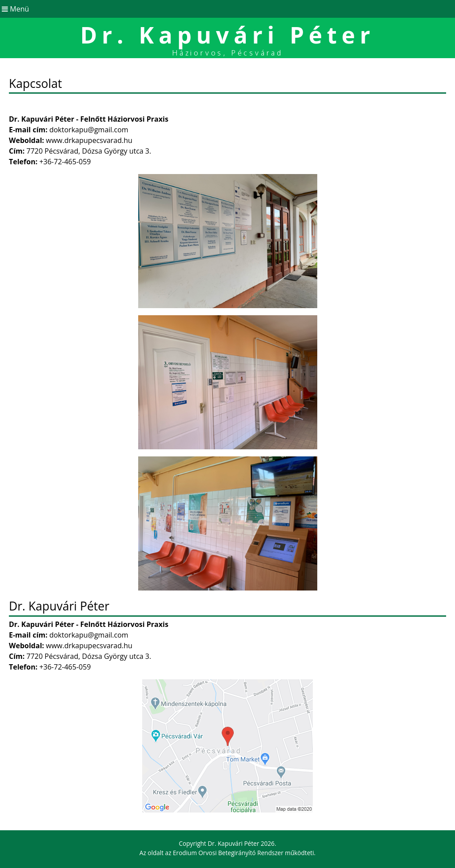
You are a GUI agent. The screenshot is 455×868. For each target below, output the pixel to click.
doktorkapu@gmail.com (89, 130)
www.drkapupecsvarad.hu (89, 140)
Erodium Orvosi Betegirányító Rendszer (228, 853)
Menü (14, 9)
